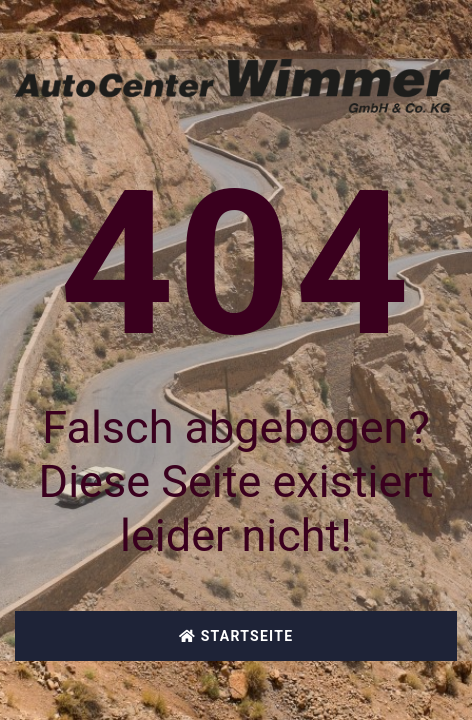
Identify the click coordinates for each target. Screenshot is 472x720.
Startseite (236, 636)
